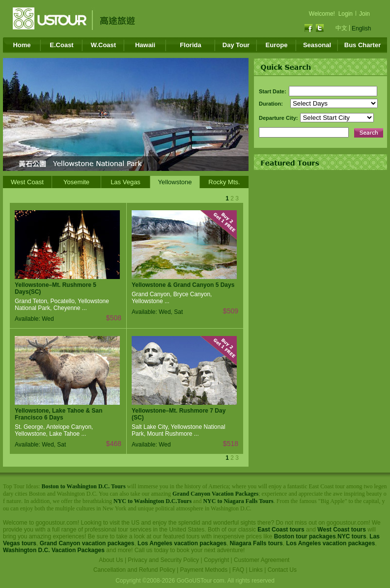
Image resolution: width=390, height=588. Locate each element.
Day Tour (236, 45)
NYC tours (352, 536)
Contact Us (282, 570)
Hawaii (145, 45)
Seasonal (317, 45)
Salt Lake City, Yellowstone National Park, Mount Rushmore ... (179, 430)
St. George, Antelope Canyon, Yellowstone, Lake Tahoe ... (54, 430)
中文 (341, 28)
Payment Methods (204, 570)
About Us (111, 560)
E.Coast (61, 45)
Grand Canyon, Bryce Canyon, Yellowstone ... (172, 298)
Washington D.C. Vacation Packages (54, 550)
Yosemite (76, 182)
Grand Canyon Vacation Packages (215, 494)
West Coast (27, 182)
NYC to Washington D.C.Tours (153, 501)
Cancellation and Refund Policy (134, 570)
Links (256, 570)
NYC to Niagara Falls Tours (238, 501)
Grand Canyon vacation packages (87, 543)
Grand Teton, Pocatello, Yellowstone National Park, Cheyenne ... (62, 305)
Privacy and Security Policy (163, 560)
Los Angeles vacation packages (182, 543)
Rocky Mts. (224, 182)
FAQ (238, 570)
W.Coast (103, 45)
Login (346, 14)
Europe (277, 45)
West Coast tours (341, 530)
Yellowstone (175, 182)
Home (22, 45)
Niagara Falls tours (256, 543)
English (361, 28)
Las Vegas (125, 182)
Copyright (216, 560)
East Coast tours (281, 530)
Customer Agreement (262, 560)
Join (364, 14)
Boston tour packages (305, 536)
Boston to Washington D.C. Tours (83, 486)
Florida (190, 45)
